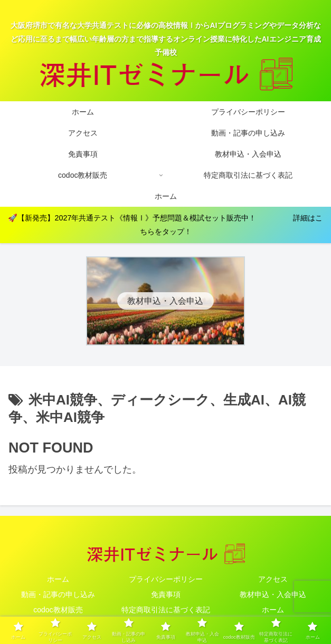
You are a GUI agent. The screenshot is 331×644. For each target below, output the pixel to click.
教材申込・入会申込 (273, 594)
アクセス (273, 579)
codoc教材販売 (58, 610)
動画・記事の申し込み (58, 594)
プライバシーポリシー (166, 579)
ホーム (58, 579)
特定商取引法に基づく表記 (166, 610)
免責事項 (166, 594)
